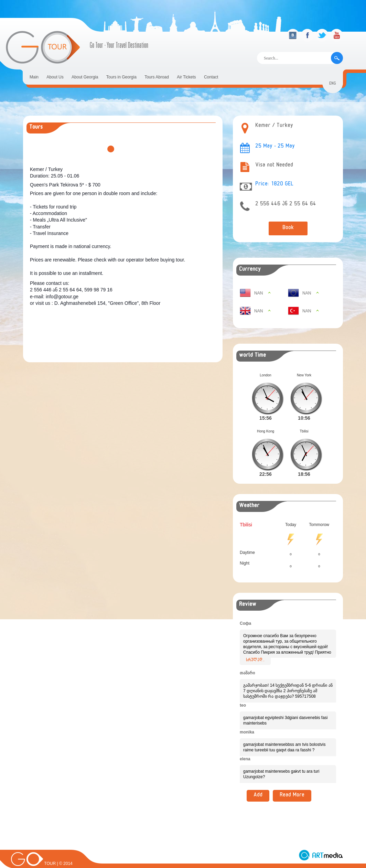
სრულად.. (255, 650)
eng (333, 84)
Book (288, 228)
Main (34, 77)
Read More (292, 785)
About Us (55, 77)
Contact (211, 77)
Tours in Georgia (121, 77)
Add (258, 785)
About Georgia (85, 77)
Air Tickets (186, 77)
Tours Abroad (157, 77)
